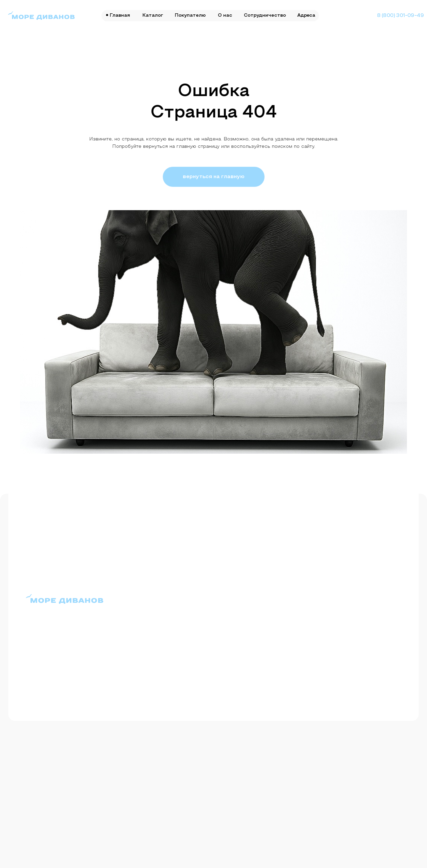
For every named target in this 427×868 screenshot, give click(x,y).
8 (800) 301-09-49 (400, 16)
